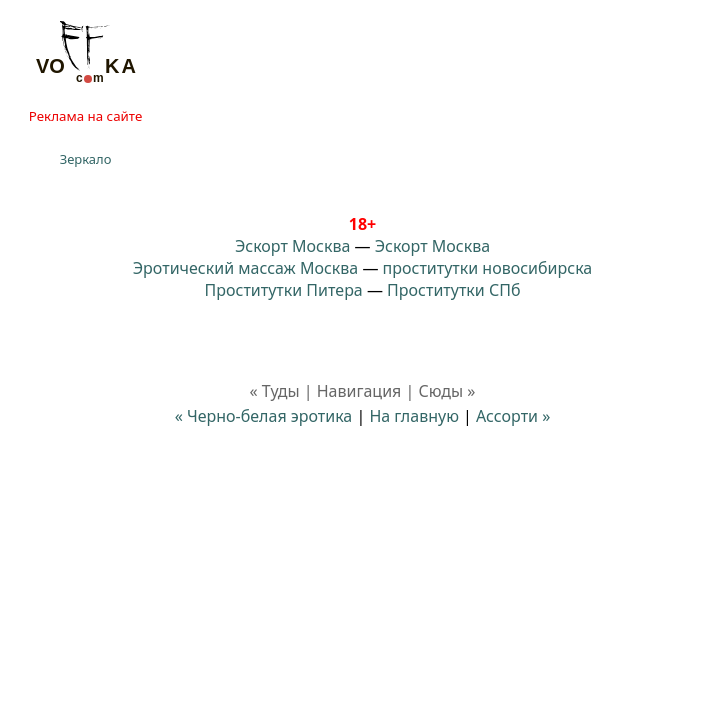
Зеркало (86, 159)
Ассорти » (513, 416)
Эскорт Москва (292, 246)
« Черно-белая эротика (264, 416)
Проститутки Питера (284, 290)
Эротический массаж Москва (245, 268)
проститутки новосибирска (488, 268)
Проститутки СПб (453, 290)
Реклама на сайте (85, 116)
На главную (414, 416)
